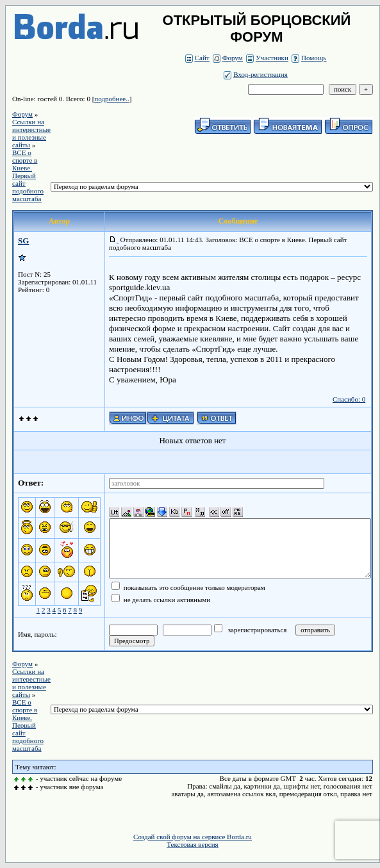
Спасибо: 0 (349, 399)
